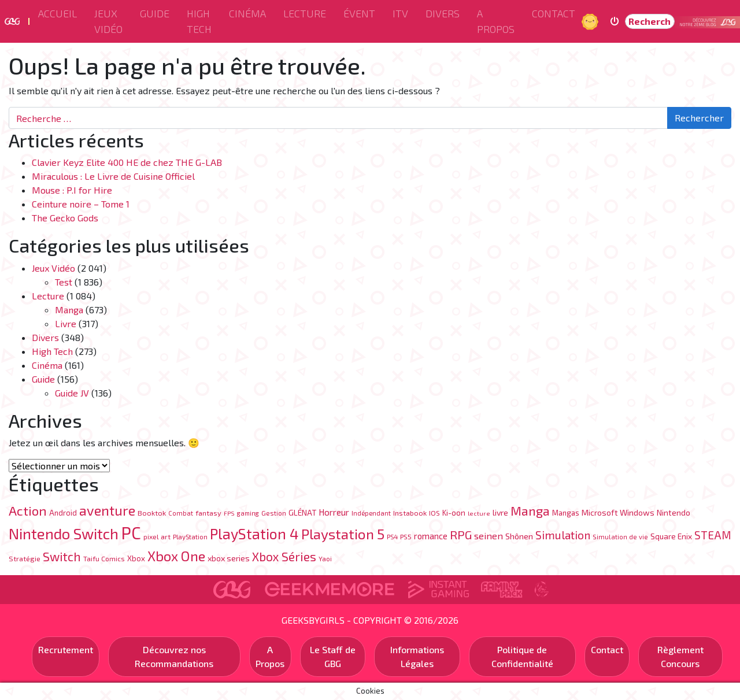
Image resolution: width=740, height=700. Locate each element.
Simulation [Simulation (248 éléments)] (563, 535)
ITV (400, 13)
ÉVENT (359, 13)
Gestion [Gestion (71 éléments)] (274, 513)
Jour (591, 21)
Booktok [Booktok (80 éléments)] (152, 513)
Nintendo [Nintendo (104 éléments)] (674, 512)
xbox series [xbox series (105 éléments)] (229, 558)
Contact (554, 13)
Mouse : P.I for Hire (72, 190)
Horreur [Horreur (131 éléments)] (334, 512)
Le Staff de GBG (333, 656)
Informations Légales (417, 656)
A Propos (496, 21)
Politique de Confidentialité (522, 656)
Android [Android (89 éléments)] (63, 513)
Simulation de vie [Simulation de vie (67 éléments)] (620, 537)
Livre (66, 323)
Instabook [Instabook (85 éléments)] (410, 513)
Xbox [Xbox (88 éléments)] (136, 558)
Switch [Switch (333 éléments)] (62, 556)
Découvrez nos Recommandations (174, 656)
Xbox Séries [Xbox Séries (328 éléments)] (284, 556)
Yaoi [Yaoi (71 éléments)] (325, 558)
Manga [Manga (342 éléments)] (530, 511)
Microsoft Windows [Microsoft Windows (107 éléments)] (618, 512)
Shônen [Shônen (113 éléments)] (519, 536)
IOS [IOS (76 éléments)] (434, 513)
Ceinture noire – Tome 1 (82, 204)
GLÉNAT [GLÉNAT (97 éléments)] (302, 512)
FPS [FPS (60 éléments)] (229, 513)
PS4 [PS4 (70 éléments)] (392, 536)
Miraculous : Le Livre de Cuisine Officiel (113, 176)
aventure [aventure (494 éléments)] (107, 510)
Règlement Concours (680, 656)
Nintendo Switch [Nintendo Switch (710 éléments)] (64, 533)
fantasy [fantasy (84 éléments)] (208, 513)
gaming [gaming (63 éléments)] (248, 513)
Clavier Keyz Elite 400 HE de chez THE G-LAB (127, 162)
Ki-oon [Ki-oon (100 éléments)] (454, 512)
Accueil (58, 13)
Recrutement (66, 649)
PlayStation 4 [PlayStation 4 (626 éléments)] (254, 534)
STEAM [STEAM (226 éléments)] (713, 535)
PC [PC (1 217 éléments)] (131, 533)
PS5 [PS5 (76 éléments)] (406, 536)
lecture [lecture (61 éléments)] (479, 513)
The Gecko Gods (65, 218)
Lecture (305, 13)
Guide (155, 13)
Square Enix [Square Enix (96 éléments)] (671, 536)
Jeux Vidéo (108, 21)
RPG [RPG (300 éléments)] (461, 534)
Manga (69, 310)
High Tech (199, 21)
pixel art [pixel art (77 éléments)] (157, 536)
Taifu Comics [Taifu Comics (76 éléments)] (104, 558)
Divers (443, 13)
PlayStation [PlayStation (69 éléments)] (190, 536)
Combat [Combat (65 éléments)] (181, 513)
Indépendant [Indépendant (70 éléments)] (371, 513)
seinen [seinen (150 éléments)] (489, 536)
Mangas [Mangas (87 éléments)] (566, 513)
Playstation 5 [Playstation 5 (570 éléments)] (343, 534)
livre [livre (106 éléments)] (500, 512)
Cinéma (247, 13)
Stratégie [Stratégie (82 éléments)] (25, 558)
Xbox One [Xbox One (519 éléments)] (176, 556)
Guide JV (72, 393)
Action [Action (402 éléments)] (28, 511)
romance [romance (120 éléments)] (431, 536)
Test (64, 282)
